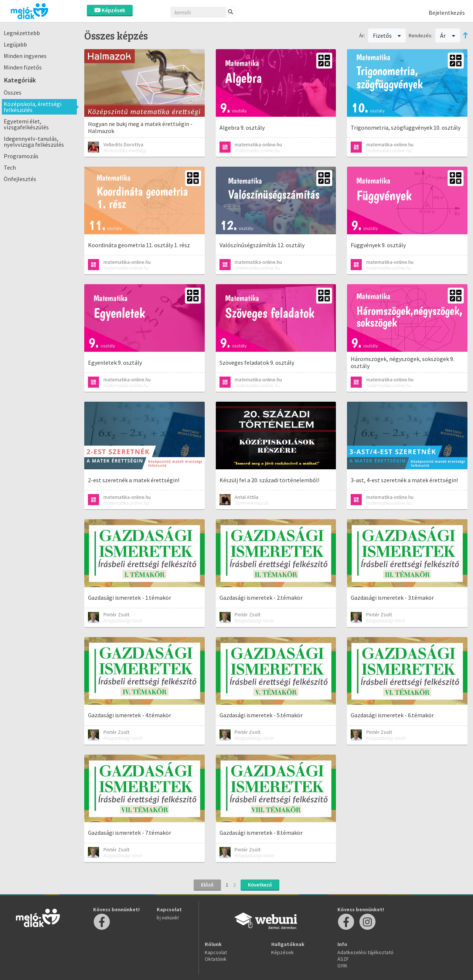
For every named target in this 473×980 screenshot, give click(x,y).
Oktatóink (216, 959)
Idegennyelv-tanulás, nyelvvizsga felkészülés (34, 142)
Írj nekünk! (168, 918)
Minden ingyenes (25, 56)
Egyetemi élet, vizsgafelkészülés (26, 124)
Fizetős (387, 35)
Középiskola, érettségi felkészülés (33, 107)
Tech (10, 167)
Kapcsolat (216, 952)
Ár (448, 35)
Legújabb (15, 44)
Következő (260, 885)
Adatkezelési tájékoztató (365, 952)
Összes (13, 92)
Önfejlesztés (20, 179)
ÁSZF (343, 959)
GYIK (342, 966)
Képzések (110, 10)
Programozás (21, 156)
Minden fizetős (23, 67)
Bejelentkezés (447, 13)
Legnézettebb (22, 33)
